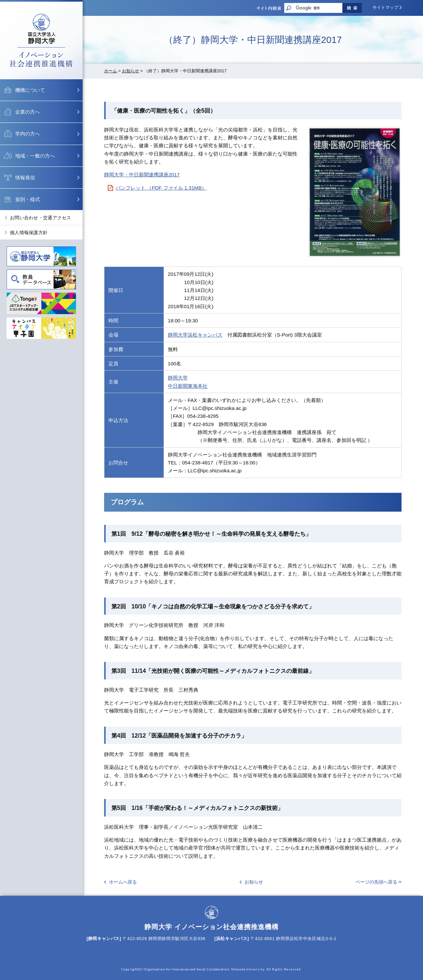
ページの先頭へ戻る (376, 882)
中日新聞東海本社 (188, 386)
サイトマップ (385, 7)
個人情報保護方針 (29, 233)
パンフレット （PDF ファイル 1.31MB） (161, 188)
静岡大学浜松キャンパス (195, 335)
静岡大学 (178, 378)
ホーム (111, 71)
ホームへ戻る (123, 882)
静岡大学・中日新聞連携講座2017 (142, 175)
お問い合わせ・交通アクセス (41, 218)
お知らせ (131, 71)
